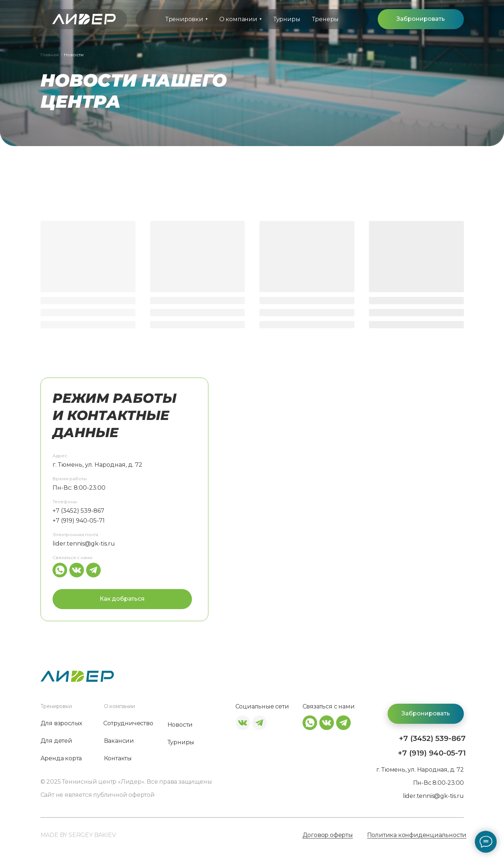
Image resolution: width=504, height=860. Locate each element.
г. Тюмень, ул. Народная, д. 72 (97, 465)
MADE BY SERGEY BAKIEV (78, 835)
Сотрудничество (128, 723)
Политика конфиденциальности (417, 835)
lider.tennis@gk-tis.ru (84, 544)
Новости (180, 725)
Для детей (56, 741)
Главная (50, 55)
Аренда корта (61, 758)
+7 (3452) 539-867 (78, 511)
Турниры (287, 19)
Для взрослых (61, 723)
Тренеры (326, 19)
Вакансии (119, 741)
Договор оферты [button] (328, 835)
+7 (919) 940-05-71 (79, 521)
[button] (421, 19)
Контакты (118, 758)
